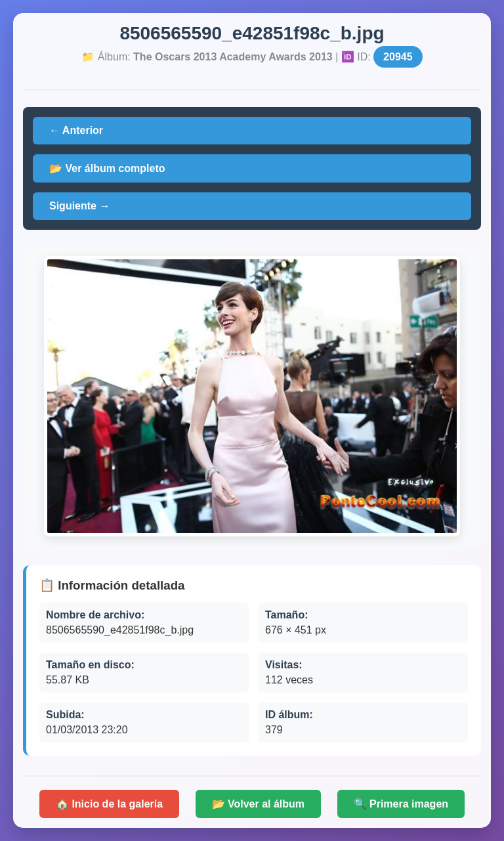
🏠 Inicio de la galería (109, 804)
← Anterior (76, 130)
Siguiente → (79, 206)
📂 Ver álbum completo (107, 168)
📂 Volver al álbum (259, 804)
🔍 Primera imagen (401, 804)
